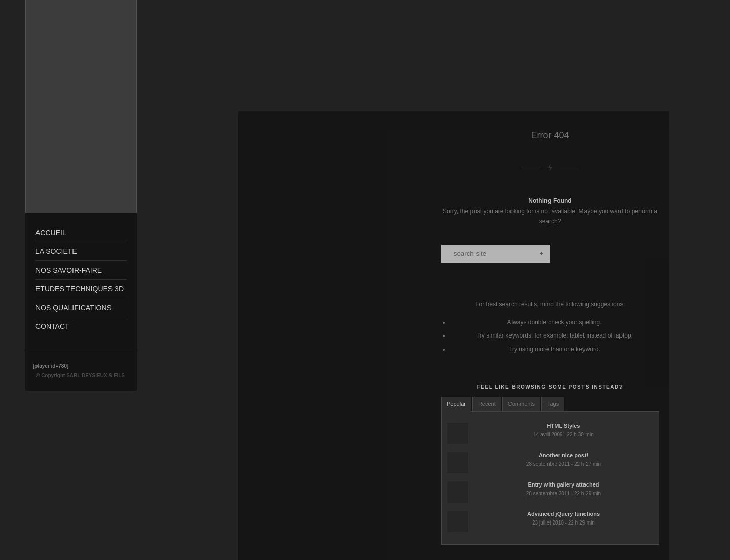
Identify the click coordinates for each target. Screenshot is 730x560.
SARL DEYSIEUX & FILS (96, 375)
